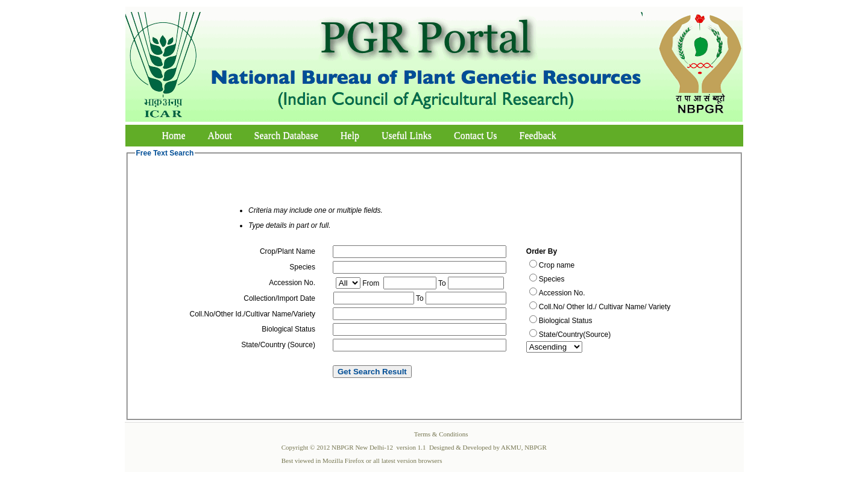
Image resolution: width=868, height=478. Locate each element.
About (220, 135)
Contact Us (476, 135)
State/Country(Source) (575, 335)
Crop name (557, 265)
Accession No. (562, 293)
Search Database (286, 135)
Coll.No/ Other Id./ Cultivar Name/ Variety (605, 307)
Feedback (538, 135)
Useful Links (407, 135)
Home (174, 135)
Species (552, 279)
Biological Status (566, 321)
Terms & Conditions (441, 434)
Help (350, 135)
